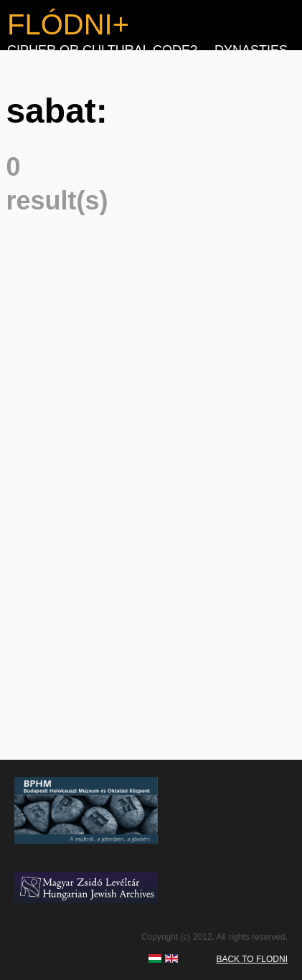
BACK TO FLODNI (252, 959)
